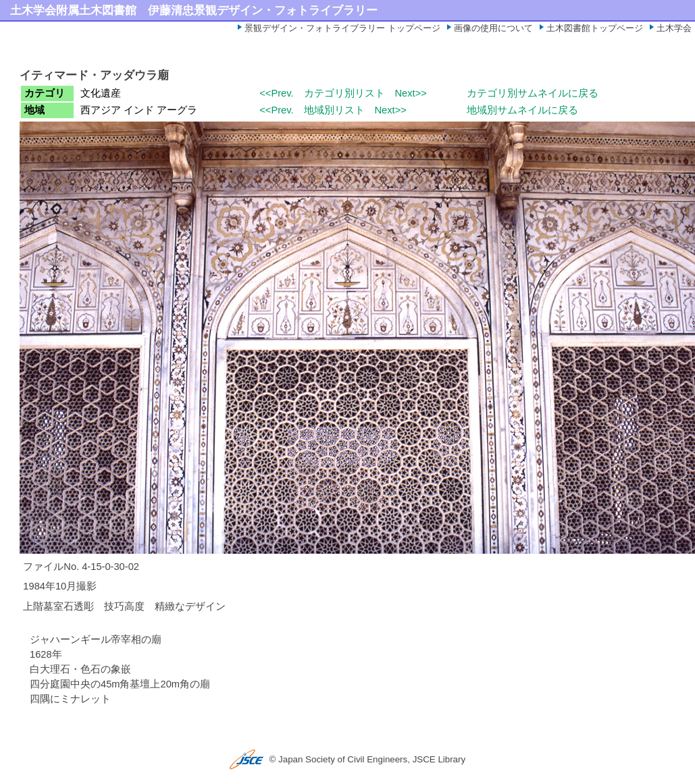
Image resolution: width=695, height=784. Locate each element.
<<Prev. (276, 93)
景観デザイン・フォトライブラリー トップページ (342, 28)
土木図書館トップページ (595, 28)
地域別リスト (334, 110)
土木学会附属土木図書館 (73, 10)
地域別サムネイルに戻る (522, 110)
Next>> (411, 93)
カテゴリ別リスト (344, 93)
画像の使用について (493, 28)
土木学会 (674, 28)
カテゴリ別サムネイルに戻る (533, 93)
